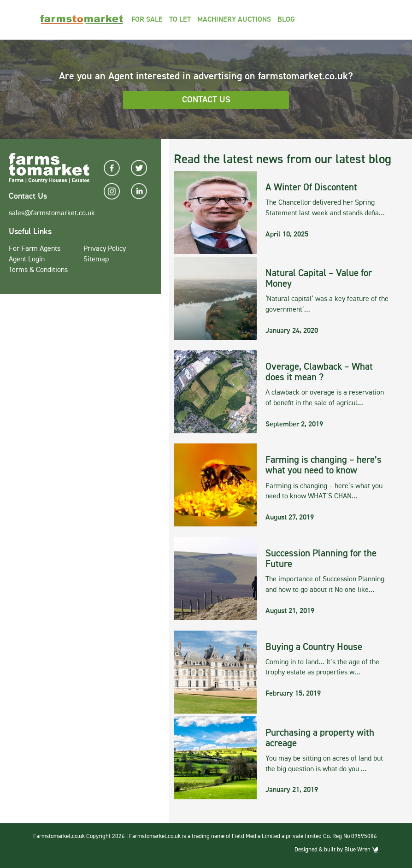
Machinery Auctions (234, 20)
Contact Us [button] (206, 100)
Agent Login (27, 260)
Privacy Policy (105, 249)
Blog (286, 20)
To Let (180, 20)
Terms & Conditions (38, 270)
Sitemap (96, 260)
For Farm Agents (35, 249)
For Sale (147, 20)
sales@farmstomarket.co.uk (52, 213)
